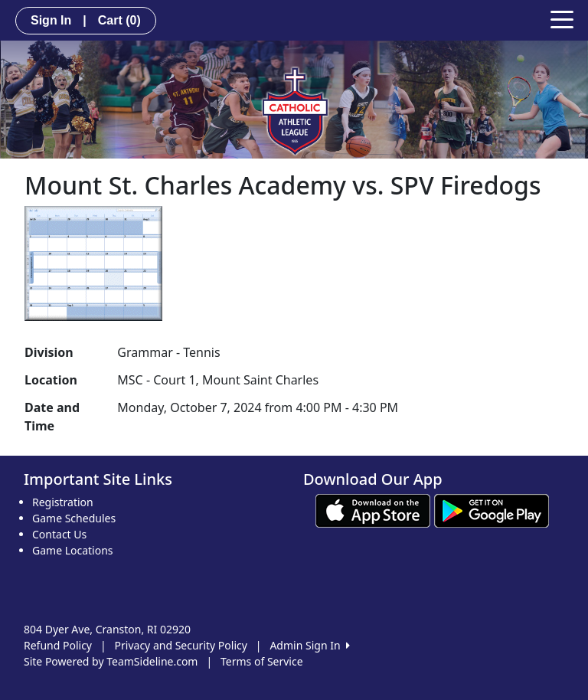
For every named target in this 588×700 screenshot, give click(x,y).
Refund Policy (58, 645)
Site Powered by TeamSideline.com (111, 661)
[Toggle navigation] (562, 18)
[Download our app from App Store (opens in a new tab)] (373, 510)
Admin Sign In (309, 645)
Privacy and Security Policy (181, 645)
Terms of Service (262, 661)
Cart (119, 20)
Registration (63, 502)
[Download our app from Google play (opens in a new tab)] (492, 510)
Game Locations (73, 550)
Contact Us (59, 534)
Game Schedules (74, 518)
